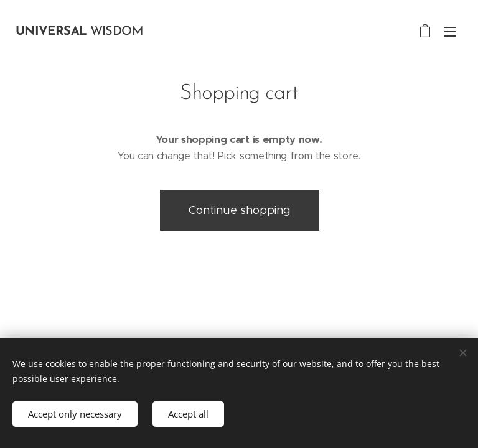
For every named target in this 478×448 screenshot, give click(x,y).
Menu (450, 32)
